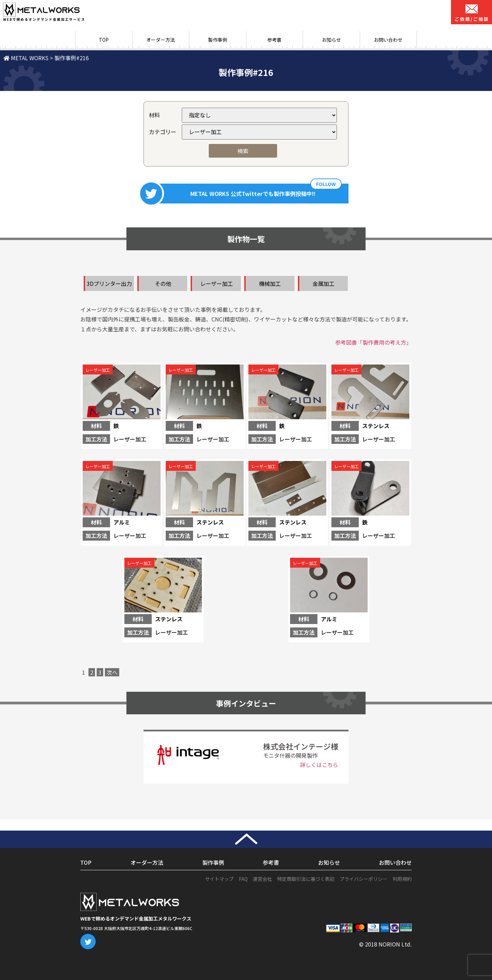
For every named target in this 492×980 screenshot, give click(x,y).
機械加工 (270, 283)
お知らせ (331, 40)
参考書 (274, 40)
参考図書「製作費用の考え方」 (373, 342)
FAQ (243, 879)
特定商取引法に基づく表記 (306, 879)
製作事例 (218, 40)
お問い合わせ (388, 40)
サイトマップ (219, 879)
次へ (112, 672)
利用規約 (402, 879)
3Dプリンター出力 (109, 283)
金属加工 (324, 283)
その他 (163, 283)
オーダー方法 (161, 40)
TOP (104, 40)
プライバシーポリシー (364, 879)
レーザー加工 (217, 283)
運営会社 (262, 879)
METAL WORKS (26, 58)
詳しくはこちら (319, 765)
